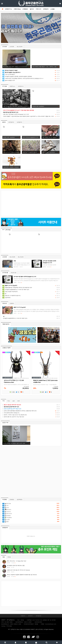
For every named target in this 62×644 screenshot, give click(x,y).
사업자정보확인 (38, 622)
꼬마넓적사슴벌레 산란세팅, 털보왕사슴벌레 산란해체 (17, 76)
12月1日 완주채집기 (9, 74)
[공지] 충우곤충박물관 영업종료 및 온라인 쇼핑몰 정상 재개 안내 (31, 411)
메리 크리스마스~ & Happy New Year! (17, 561)
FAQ (9, 401)
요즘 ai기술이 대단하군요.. (10, 291)
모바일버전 (39, 616)
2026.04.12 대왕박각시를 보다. (12, 295)
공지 (3, 401)
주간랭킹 (5, 499)
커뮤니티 (38, 9)
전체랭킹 (12, 499)
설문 (14, 401)
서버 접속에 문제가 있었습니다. (31, 413)
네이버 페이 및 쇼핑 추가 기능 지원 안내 (31, 417)
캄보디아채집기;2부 (9, 80)
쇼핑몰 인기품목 (6, 348)
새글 (3, 557)
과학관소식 (21, 86)
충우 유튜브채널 (6, 230)
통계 (19, 401)
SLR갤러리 (20, 122)
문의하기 (30, 616)
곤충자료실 (17, 9)
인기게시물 (5, 273)
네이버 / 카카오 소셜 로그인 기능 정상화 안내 (31, 415)
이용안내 (23, 616)
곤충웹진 (25, 9)
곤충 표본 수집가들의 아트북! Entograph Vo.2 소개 (16, 114)
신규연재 (12, 47)
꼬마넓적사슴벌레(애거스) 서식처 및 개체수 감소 (16, 289)
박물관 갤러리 (6, 324)
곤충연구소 (8, 9)
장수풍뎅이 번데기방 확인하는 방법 (16, 565)
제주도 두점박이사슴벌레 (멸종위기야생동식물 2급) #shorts (22, 575)
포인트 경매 (5, 423)
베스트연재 (20, 47)
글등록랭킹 (20, 499)
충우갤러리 (11, 122)
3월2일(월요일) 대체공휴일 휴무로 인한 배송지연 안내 (17, 287)
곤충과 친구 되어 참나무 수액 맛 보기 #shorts (18, 570)
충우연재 (5, 86)
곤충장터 (46, 9)
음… (5, 293)
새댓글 (9, 557)
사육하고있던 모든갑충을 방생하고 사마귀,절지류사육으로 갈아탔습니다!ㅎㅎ (23, 78)
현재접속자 (5, 528)
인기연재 (5, 47)
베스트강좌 (21, 257)
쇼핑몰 (52, 9)
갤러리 (32, 9)
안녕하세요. (7, 297)
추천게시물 (13, 273)
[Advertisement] (31, 203)
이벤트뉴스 (12, 86)
